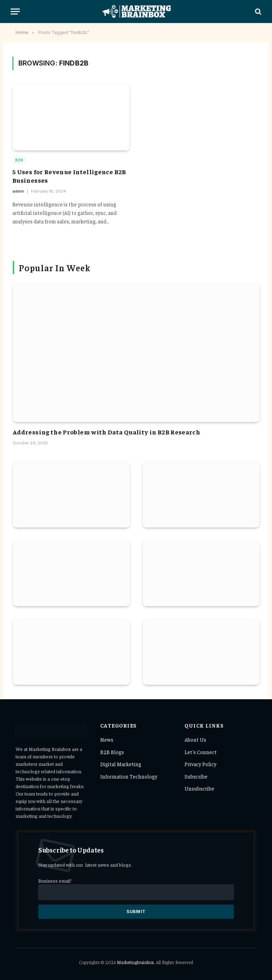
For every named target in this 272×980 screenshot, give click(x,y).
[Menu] (15, 12)
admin (18, 191)
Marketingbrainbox (135, 962)
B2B (19, 160)
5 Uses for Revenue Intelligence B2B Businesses (69, 176)
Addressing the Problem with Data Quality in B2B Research (106, 432)
